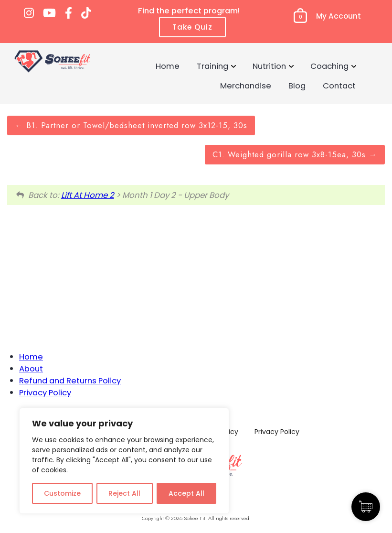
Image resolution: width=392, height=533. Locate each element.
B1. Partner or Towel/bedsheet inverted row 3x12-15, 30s (131, 125)
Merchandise (246, 86)
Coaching (329, 66)
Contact (339, 86)
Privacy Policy (45, 392)
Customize (62, 493)
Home (168, 66)
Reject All (124, 493)
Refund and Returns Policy (70, 381)
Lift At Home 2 (88, 195)
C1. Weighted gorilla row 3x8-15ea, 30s (295, 154)
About (31, 369)
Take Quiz (192, 27)
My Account (339, 16)
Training (212, 66)
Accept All (186, 493)
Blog (297, 86)
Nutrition (269, 66)
